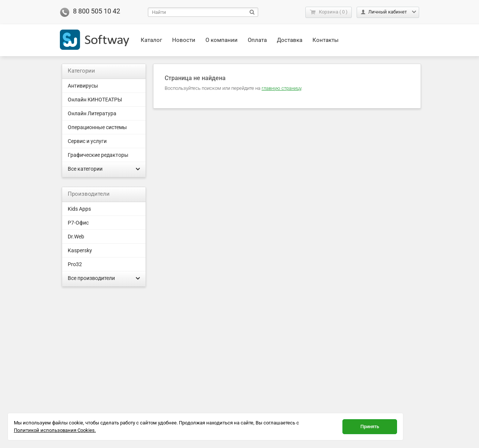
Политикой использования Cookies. (55, 430)
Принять (370, 426)
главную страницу (281, 88)
